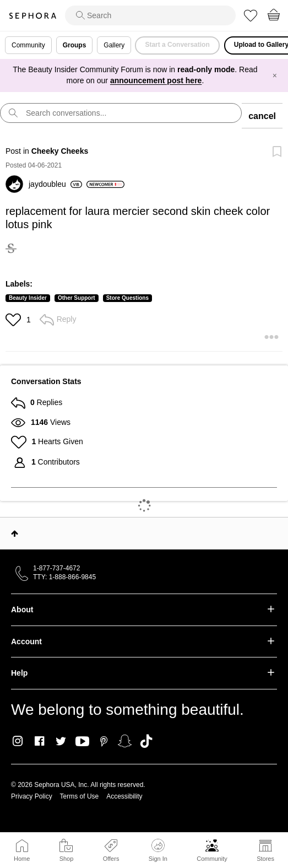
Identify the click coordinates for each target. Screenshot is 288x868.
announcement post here (156, 80)
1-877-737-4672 (56, 568)
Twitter (61, 741)
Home (22, 859)
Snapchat (125, 741)
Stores (265, 859)
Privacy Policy (32, 796)
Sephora (32, 16)
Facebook (39, 741)
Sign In (158, 850)
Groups (75, 45)
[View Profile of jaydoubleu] (55, 184)
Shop (67, 859)
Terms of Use (80, 796)
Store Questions (127, 298)
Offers (111, 859)
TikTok (146, 741)
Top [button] (15, 533)
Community (212, 859)
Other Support (77, 298)
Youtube (82, 742)
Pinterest (104, 741)
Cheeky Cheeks (60, 151)
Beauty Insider (28, 298)
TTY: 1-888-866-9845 (64, 577)
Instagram (18, 741)
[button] (15, 320)
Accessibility (124, 796)
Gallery (114, 45)
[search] (150, 15)
